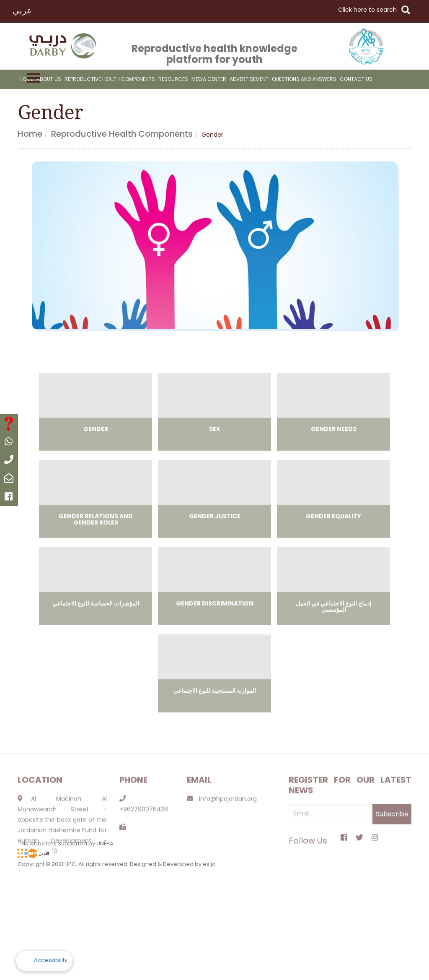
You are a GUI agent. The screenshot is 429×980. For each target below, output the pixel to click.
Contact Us (356, 79)
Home (26, 79)
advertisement (249, 79)
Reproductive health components (122, 134)
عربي (22, 10)
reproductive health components (110, 79)
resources (173, 79)
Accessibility (51, 960)
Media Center (209, 79)
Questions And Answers (304, 79)
